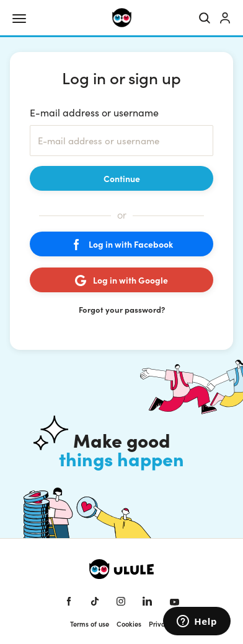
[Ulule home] (122, 18)
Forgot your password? (122, 309)
